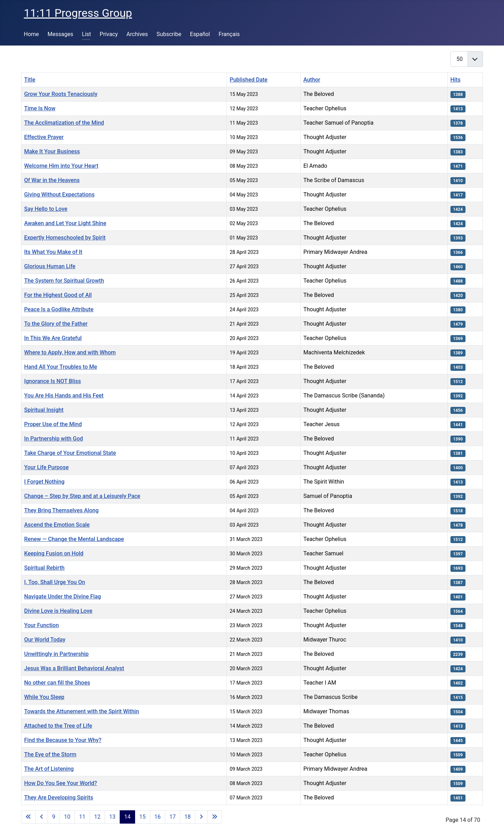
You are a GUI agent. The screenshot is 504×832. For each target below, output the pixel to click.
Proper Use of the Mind (53, 424)
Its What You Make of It (53, 252)
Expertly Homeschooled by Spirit (65, 238)
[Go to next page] (201, 817)
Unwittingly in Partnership (56, 654)
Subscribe (169, 34)
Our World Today (45, 640)
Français (229, 34)
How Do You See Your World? (61, 783)
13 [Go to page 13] (112, 817)
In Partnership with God (54, 439)
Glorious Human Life (50, 266)
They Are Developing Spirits (59, 798)
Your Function (41, 625)
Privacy (109, 34)
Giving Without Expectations (59, 195)
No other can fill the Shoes (57, 683)
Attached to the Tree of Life (58, 726)
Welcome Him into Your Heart (61, 166)
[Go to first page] (28, 817)
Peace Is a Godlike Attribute (59, 309)
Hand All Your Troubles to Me (61, 367)
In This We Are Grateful (53, 338)
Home (31, 34)
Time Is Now (40, 108)
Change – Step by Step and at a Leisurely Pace (82, 496)
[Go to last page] (215, 817)
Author (312, 80)
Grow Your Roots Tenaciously (61, 94)
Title (30, 80)
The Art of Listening (49, 769)
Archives (137, 34)
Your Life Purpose (46, 467)
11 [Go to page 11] (82, 817)
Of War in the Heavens (52, 180)
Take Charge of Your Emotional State (70, 453)
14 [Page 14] (127, 817)
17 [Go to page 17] (173, 817)
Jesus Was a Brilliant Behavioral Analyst (74, 668)
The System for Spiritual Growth (64, 281)
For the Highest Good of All (58, 295)
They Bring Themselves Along (61, 510)
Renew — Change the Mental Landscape (74, 539)
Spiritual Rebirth (44, 568)
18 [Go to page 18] (188, 817)
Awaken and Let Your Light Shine (65, 223)
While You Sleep (44, 697)
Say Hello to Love (46, 209)
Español (200, 34)
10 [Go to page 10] (67, 817)
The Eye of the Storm (50, 754)
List (86, 34)
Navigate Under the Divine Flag (62, 597)
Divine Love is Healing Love (58, 611)
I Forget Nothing (44, 482)
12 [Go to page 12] (97, 817)
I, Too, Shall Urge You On (55, 582)
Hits (456, 80)
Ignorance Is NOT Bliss (52, 381)
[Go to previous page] (42, 817)
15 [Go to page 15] (142, 817)
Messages (60, 34)
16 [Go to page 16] (157, 817)
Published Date (248, 80)
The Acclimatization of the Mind (64, 123)
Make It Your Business (52, 151)
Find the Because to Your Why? (63, 740)
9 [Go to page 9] (54, 817)
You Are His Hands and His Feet (64, 396)
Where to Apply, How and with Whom (70, 352)
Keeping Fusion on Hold (54, 553)
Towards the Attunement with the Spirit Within (82, 711)
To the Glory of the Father (56, 324)
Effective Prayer (44, 137)
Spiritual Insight (44, 410)
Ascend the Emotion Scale (57, 525)
